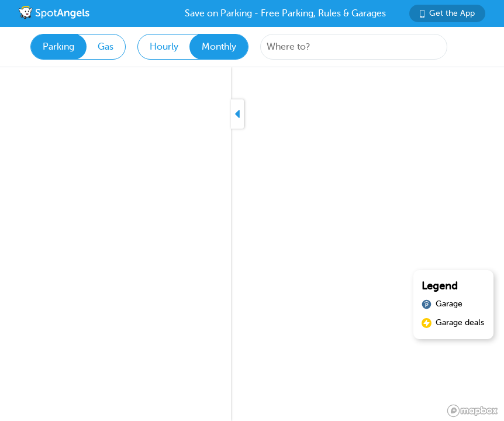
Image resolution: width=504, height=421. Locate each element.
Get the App (447, 13)
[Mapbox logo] (472, 411)
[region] (252, 244)
